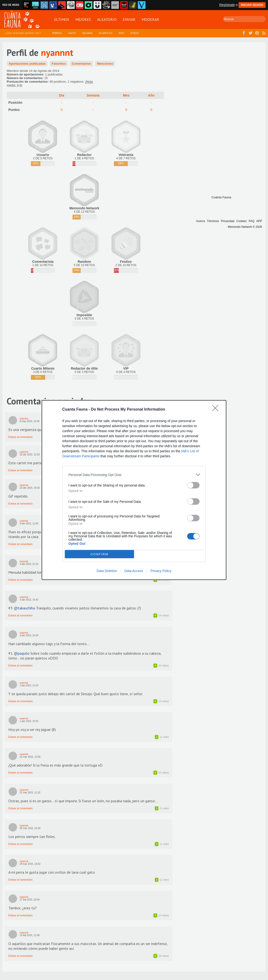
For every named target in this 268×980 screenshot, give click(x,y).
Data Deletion (107, 571)
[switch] (193, 485)
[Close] (217, 410)
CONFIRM (99, 554)
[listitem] (134, 475)
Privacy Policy (161, 571)
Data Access (134, 571)
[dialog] (134, 490)
